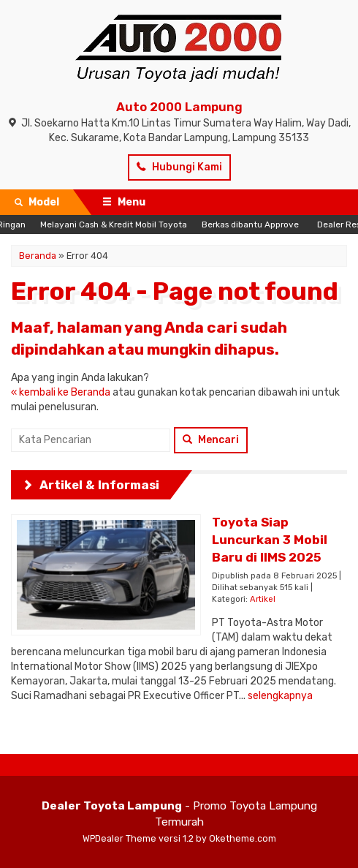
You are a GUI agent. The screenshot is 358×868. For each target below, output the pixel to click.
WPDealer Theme (119, 838)
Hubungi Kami (179, 167)
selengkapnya (280, 696)
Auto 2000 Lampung (179, 107)
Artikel (263, 599)
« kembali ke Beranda (61, 392)
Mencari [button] (211, 440)
